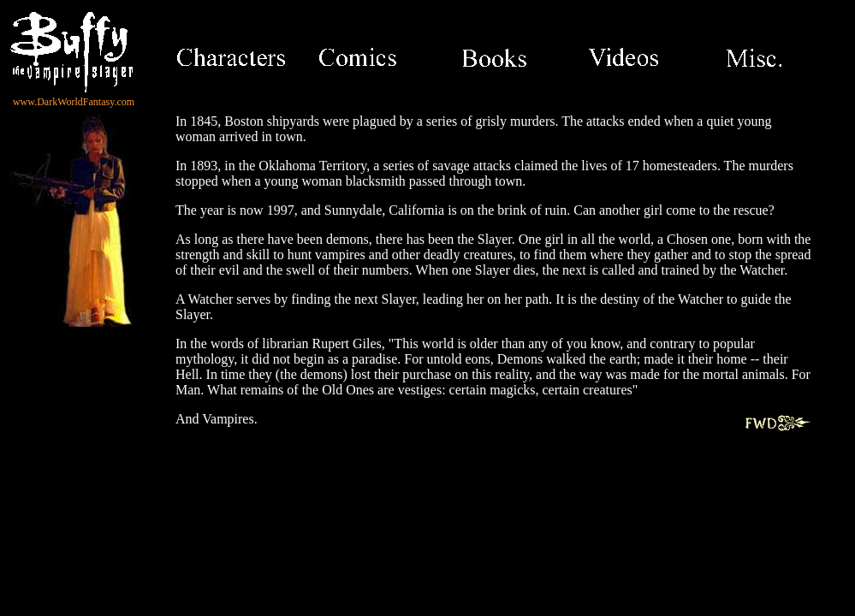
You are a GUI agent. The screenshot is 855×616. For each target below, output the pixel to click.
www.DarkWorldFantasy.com (74, 102)
